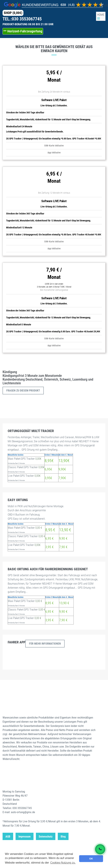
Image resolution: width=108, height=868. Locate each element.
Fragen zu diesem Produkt (23, 391)
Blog (63, 837)
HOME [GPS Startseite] (101, 15)
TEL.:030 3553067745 (22, 19)
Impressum (25, 837)
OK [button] (91, 859)
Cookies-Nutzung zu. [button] (63, 863)
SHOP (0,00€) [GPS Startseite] (13, 13)
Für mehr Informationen (45, 644)
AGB (8, 837)
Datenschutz (46, 837)
